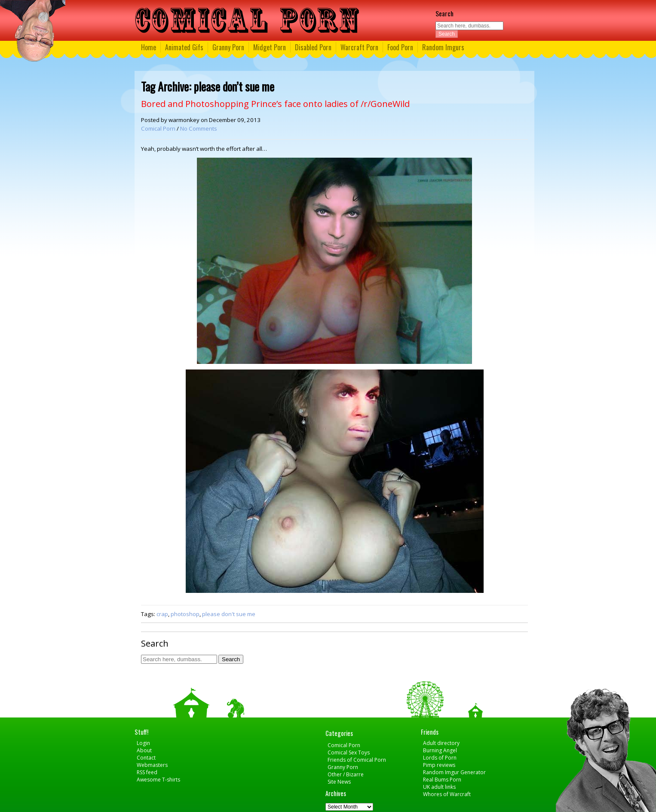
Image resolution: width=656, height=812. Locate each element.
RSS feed (147, 772)
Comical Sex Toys (349, 752)
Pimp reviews (439, 765)
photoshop (185, 614)
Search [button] (447, 34)
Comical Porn (158, 128)
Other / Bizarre (346, 774)
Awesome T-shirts (158, 780)
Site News (339, 782)
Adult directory (441, 743)
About (144, 750)
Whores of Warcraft (447, 794)
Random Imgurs (443, 47)
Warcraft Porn (359, 47)
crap (162, 614)
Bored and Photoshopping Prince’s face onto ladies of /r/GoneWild (275, 104)
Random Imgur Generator (454, 772)
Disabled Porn (313, 47)
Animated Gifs (184, 47)
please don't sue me (229, 614)
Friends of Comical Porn (357, 760)
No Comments (199, 128)
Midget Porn (270, 47)
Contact (146, 758)
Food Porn (400, 47)
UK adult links (439, 787)
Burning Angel (440, 750)
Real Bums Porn (442, 780)
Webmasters (152, 765)
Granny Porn (228, 47)
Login (143, 743)
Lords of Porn (440, 758)
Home (149, 47)
